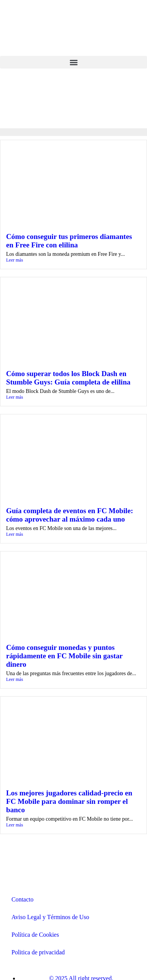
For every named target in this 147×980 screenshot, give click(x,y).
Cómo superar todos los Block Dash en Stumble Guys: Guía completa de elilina (68, 378)
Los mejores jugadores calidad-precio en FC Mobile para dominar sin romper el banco (69, 801)
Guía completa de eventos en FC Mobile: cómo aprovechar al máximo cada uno (70, 515)
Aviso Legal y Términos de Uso (50, 917)
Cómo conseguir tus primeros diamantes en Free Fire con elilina (69, 241)
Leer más (15, 260)
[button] (73, 62)
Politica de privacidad (38, 952)
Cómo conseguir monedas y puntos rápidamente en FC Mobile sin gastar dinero (64, 656)
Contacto (23, 899)
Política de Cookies (35, 935)
